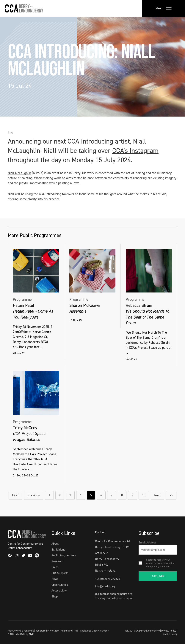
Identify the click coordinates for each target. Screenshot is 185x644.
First (15, 495)
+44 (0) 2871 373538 (108, 579)
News (55, 579)
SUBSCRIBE (158, 576)
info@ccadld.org (105, 586)
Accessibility (59, 590)
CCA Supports (60, 573)
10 (144, 495)
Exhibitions (58, 550)
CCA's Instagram (135, 151)
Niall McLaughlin (19, 173)
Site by (28, 634)
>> (171, 495)
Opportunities (60, 585)
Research (57, 561)
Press (55, 567)
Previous (34, 495)
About (55, 544)
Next (157, 495)
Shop (55, 596)
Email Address (147, 542)
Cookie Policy (170, 634)
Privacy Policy (169, 631)
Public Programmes (64, 555)
